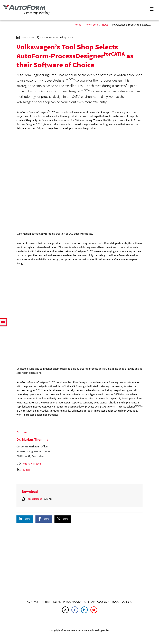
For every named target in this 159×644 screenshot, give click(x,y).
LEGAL (57, 602)
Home (78, 25)
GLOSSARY (103, 602)
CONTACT (33, 602)
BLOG (116, 602)
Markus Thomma (32, 439)
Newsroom (92, 25)
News (105, 25)
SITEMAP (89, 602)
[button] (25, 519)
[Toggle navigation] (152, 9)
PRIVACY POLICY (72, 602)
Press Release (34, 499)
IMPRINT (46, 602)
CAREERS (127, 602)
